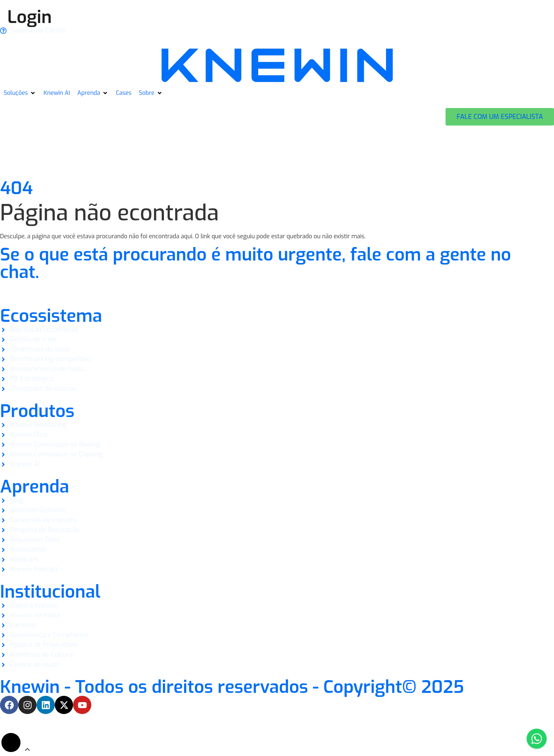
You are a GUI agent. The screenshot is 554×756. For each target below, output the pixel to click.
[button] (20, 93)
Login (30, 17)
